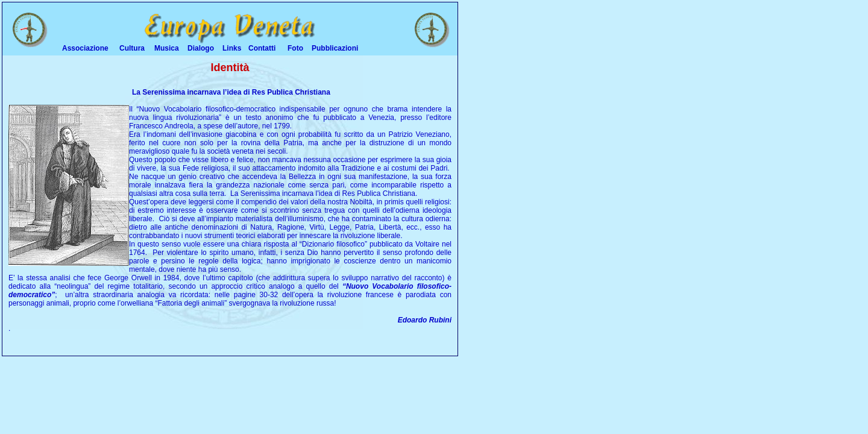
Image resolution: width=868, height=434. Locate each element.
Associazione (85, 48)
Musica (167, 48)
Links (232, 48)
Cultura (132, 48)
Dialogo (201, 48)
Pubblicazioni (335, 48)
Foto (295, 48)
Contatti (262, 48)
